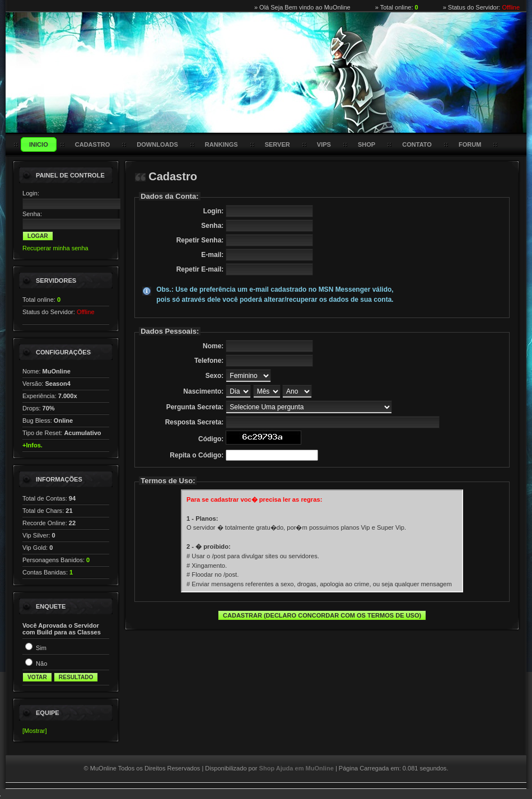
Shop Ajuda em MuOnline (297, 768)
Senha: (32, 214)
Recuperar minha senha (55, 248)
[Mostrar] (35, 731)
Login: (31, 193)
